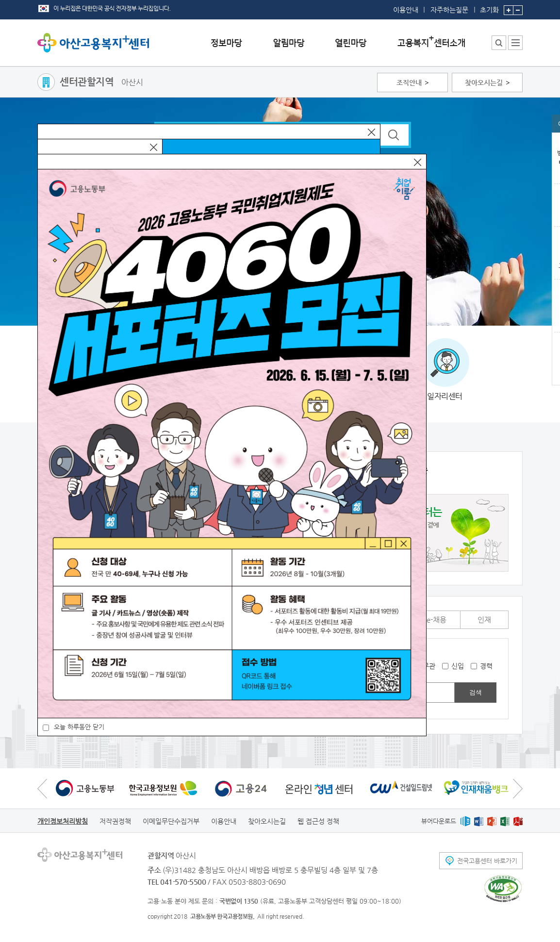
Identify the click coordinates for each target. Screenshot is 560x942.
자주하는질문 (449, 10)
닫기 (371, 132)
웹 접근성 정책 (318, 821)
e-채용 (436, 620)
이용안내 (406, 10)
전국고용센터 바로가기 (487, 861)
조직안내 (409, 83)
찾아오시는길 (484, 83)
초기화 (489, 7)
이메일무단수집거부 (171, 821)
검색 (476, 692)
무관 (429, 666)
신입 (458, 666)
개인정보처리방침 (63, 821)
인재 (484, 620)
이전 (42, 788)
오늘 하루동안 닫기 (79, 727)
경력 (486, 666)
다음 (518, 788)
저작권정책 (115, 821)
